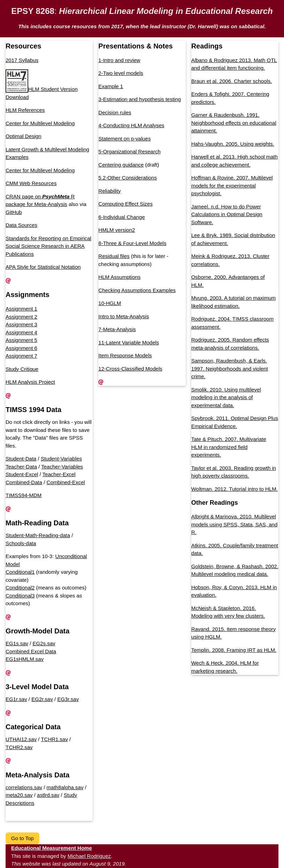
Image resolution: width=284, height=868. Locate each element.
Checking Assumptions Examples (137, 290)
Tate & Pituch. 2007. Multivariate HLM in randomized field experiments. (229, 447)
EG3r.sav (68, 699)
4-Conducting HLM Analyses (131, 125)
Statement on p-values (124, 139)
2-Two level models (121, 73)
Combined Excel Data (31, 651)
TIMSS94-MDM (24, 495)
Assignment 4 (21, 332)
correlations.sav (24, 787)
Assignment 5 (21, 340)
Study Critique (22, 369)
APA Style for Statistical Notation (43, 267)
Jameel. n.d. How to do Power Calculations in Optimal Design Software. (227, 214)
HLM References (25, 110)
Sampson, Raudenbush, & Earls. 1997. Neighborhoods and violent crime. (230, 368)
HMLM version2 (117, 230)
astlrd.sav (48, 795)
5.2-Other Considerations (128, 178)
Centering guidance (121, 165)
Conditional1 (20, 572)
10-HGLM (110, 303)
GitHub (14, 212)
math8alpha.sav (65, 787)
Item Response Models (125, 355)
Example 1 (111, 86)
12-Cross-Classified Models (130, 369)
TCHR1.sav (54, 739)
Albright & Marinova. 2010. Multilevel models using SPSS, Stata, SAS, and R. (235, 524)
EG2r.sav (42, 699)
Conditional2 (20, 588)
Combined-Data (24, 482)
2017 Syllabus (22, 60)
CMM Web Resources (31, 183)
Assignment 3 (21, 324)
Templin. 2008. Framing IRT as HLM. (234, 650)
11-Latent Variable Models (129, 342)
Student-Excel (22, 474)
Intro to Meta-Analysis (124, 316)
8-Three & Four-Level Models (132, 243)
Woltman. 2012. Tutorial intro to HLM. (235, 489)
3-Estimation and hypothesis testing (140, 99)
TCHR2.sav (19, 747)
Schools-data (21, 543)
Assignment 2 (21, 317)
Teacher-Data (21, 467)
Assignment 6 (21, 348)
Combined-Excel (66, 482)
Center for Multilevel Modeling (40, 123)
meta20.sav (19, 795)
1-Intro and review (119, 60)
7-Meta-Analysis (117, 329)
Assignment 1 (21, 309)
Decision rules (115, 112)
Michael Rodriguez (89, 856)
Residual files (114, 256)
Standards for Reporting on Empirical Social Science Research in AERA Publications (48, 246)
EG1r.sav (16, 699)
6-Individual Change (121, 217)
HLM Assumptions (119, 277)
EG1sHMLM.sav (25, 659)
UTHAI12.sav (21, 739)
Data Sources (21, 225)
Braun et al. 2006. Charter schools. (232, 81)
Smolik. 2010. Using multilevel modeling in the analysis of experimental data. (226, 397)
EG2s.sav (44, 643)
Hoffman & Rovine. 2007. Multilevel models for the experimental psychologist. (232, 185)
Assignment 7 (21, 356)
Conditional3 (20, 596)
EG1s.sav (17, 643)
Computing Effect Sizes (125, 204)
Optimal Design (24, 136)
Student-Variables (61, 459)
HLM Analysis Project (30, 382)
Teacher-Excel (59, 474)
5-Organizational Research (129, 151)
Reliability (109, 191)
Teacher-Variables (62, 467)
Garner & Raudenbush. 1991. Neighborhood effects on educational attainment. (234, 123)
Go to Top (22, 838)
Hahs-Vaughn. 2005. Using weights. (233, 144)
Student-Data (21, 459)
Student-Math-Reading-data (38, 535)
